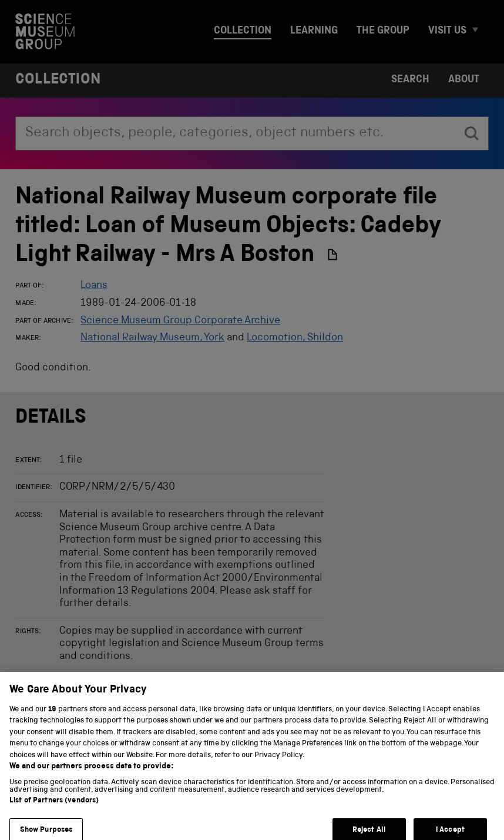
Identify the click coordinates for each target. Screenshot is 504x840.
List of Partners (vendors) (54, 806)
